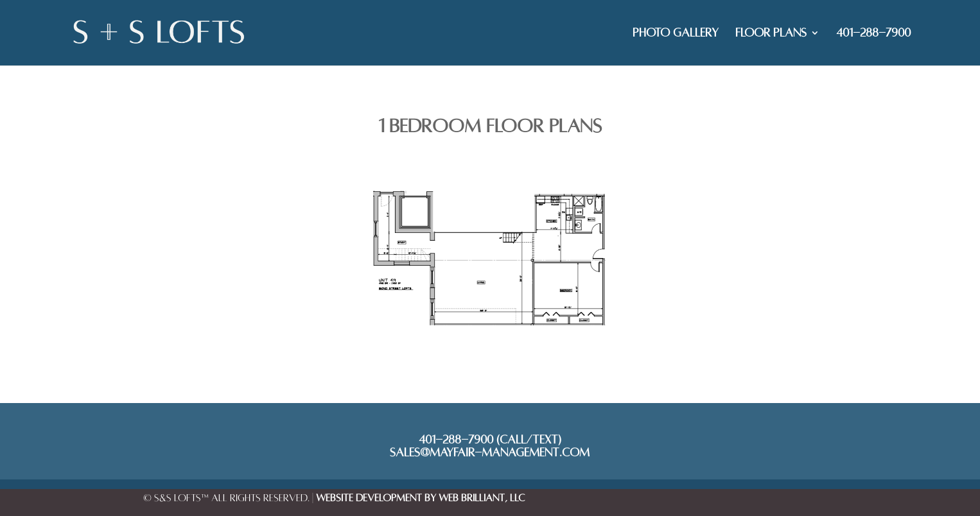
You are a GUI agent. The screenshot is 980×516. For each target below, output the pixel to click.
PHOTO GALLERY (676, 34)
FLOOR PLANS (771, 34)
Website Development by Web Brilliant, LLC (420, 498)
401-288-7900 (873, 34)
